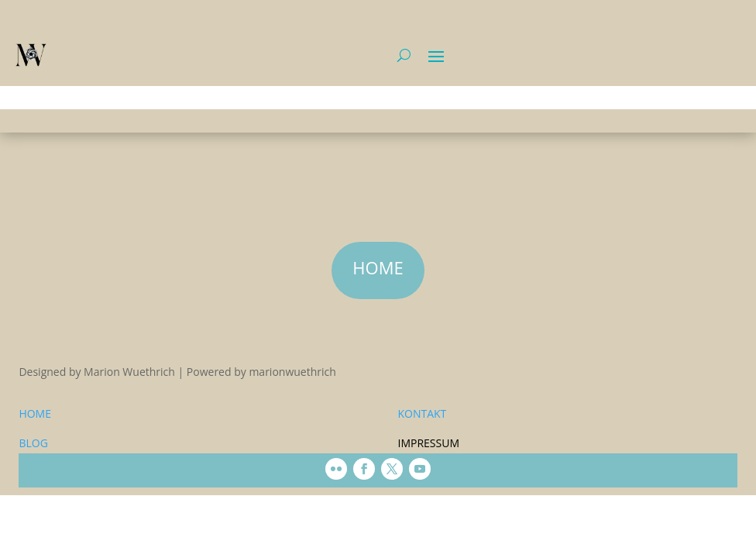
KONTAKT (422, 413)
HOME (35, 413)
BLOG (33, 443)
